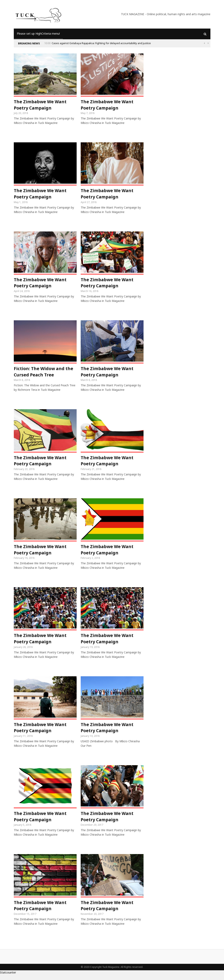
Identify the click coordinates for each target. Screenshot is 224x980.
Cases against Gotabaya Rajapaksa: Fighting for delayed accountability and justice (101, 43)
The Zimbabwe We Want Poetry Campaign (41, 105)
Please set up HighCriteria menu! (38, 34)
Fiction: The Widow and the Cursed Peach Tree (44, 374)
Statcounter (8, 978)
